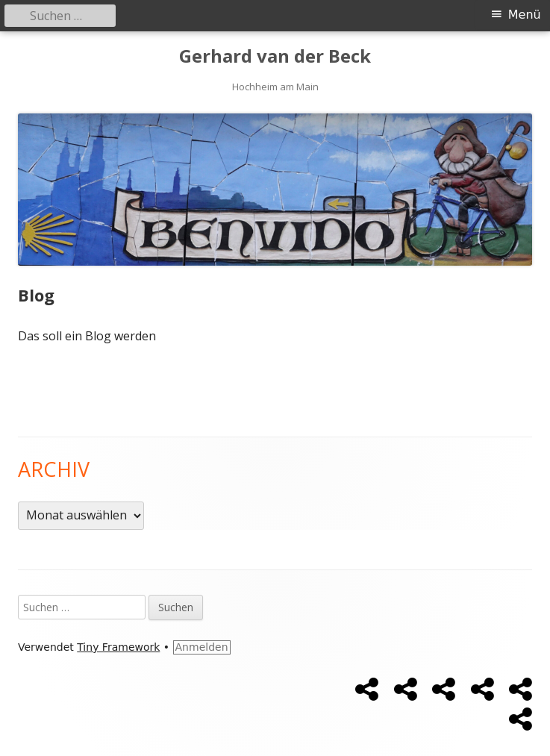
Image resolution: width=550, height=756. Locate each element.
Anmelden (202, 647)
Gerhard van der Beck (275, 56)
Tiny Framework (118, 647)
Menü (525, 15)
